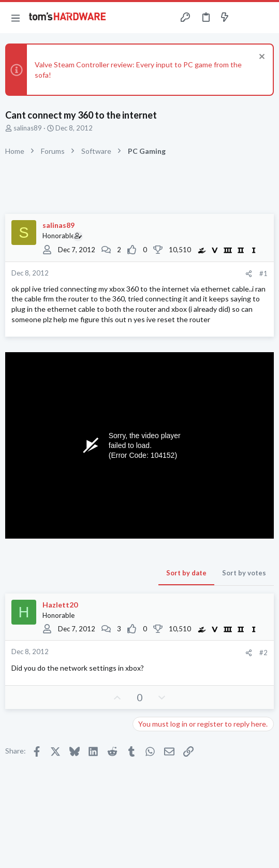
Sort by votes (244, 573)
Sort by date (186, 573)
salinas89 (28, 128)
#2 (263, 653)
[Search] (265, 18)
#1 (263, 273)
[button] (16, 18)
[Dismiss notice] (261, 58)
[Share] (249, 274)
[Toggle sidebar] (245, 18)
